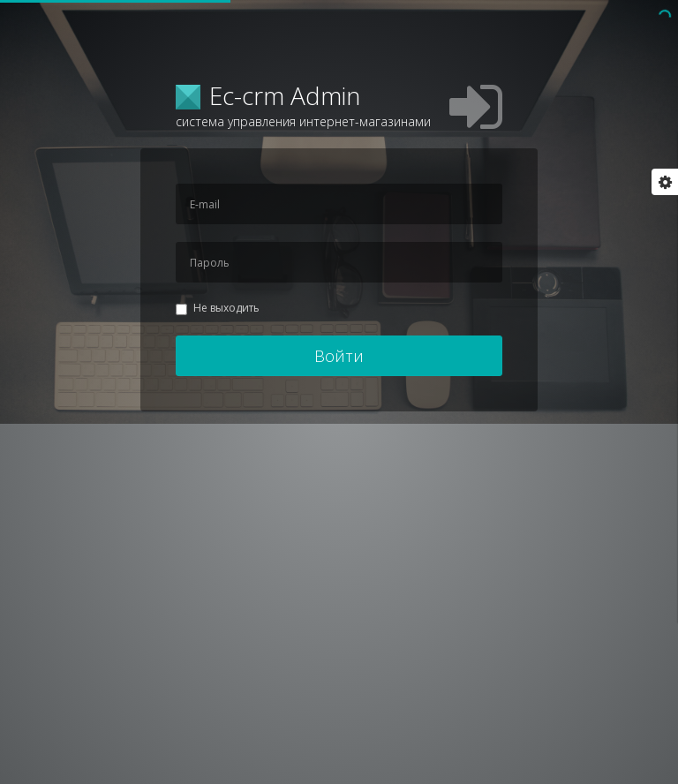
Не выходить (218, 308)
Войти (339, 356)
